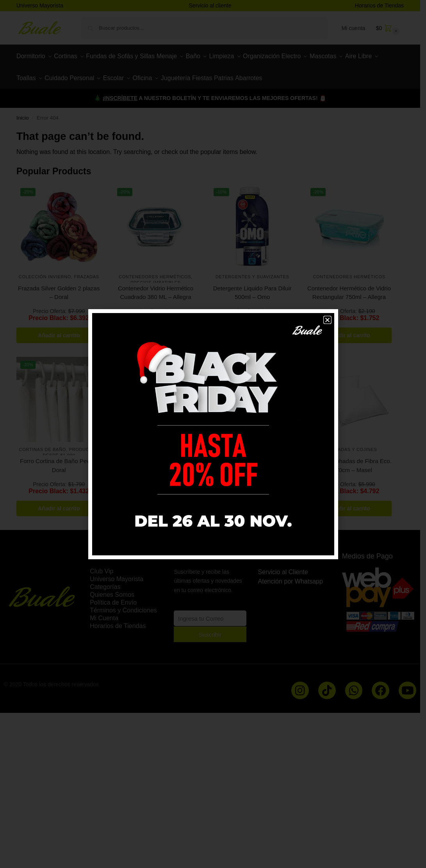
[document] (213, 434)
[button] (327, 320)
